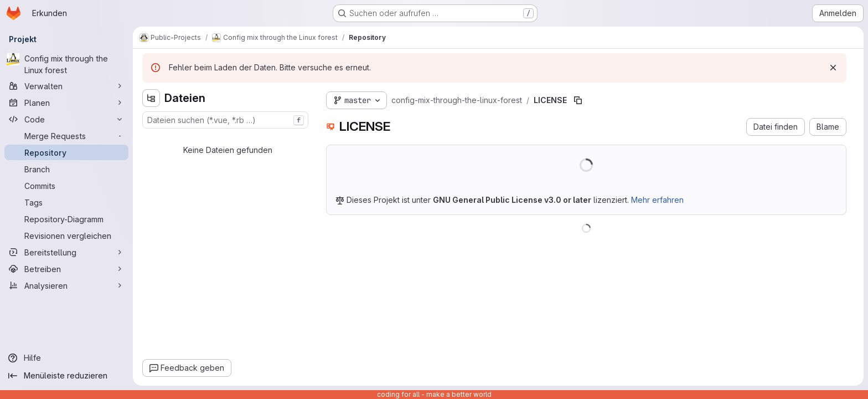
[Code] (66, 119)
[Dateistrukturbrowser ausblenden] (151, 98)
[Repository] (66, 152)
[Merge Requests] (66, 136)
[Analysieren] (66, 285)
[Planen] (66, 103)
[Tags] (66, 202)
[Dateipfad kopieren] (578, 100)
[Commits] (66, 186)
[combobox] (225, 120)
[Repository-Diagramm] (66, 219)
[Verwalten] (66, 86)
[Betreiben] (66, 269)
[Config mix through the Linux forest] (66, 64)
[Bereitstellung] (66, 252)
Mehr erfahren (657, 200)
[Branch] (66, 169)
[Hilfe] (66, 358)
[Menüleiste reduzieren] (66, 376)
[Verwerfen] (833, 68)
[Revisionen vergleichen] (66, 236)
